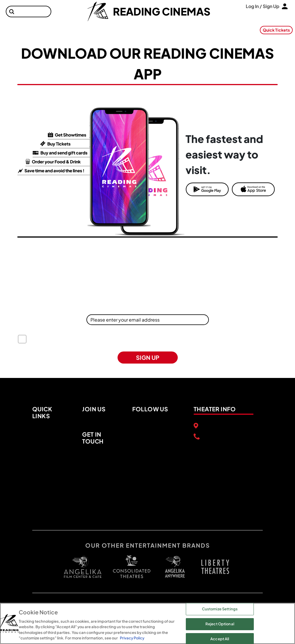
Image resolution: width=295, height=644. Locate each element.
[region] (147, 623)
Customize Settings (220, 609)
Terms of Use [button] (65, 343)
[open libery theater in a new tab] (175, 567)
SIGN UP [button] (148, 357)
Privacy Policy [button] (168, 343)
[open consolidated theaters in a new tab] (129, 567)
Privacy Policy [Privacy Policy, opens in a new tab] (132, 638)
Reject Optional (220, 624)
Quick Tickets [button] (276, 30)
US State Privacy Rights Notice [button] (217, 343)
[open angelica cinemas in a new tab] (83, 567)
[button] (12, 12)
